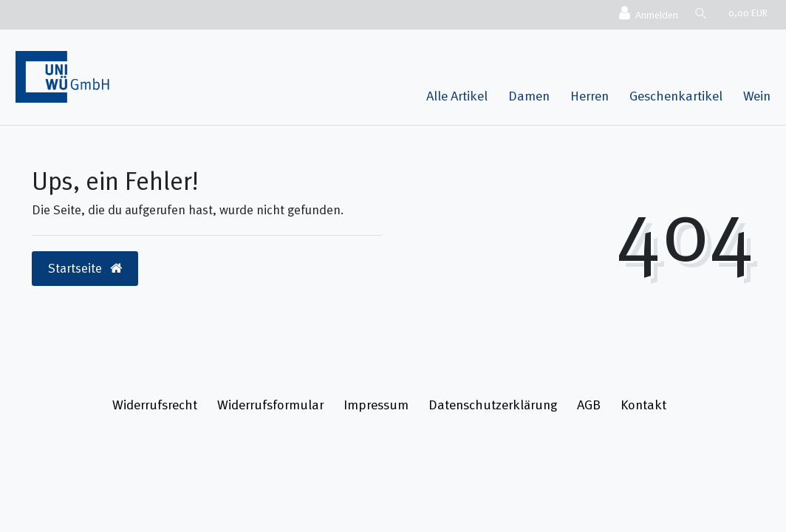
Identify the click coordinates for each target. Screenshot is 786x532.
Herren (589, 96)
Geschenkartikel (676, 96)
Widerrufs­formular (270, 405)
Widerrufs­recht (155, 405)
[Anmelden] (648, 14)
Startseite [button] (85, 268)
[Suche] (700, 13)
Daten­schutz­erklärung (493, 405)
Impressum (376, 405)
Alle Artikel (457, 96)
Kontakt (643, 405)
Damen (529, 96)
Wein (757, 96)
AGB (589, 405)
